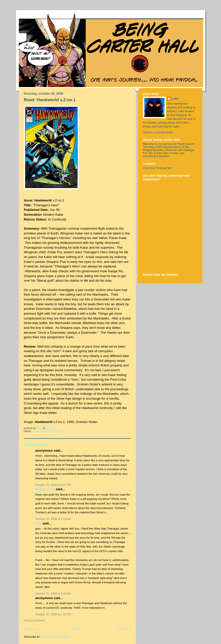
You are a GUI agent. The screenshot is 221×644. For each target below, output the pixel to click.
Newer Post (31, 629)
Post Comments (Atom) (56, 637)
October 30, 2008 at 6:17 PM (53, 485)
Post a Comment (34, 620)
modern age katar (44, 431)
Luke (39, 523)
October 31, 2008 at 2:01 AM (53, 519)
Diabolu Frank (45, 489)
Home (78, 629)
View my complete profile (158, 132)
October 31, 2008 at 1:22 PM (53, 614)
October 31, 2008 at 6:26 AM (53, 594)
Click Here (149, 168)
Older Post (124, 629)
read (59, 431)
